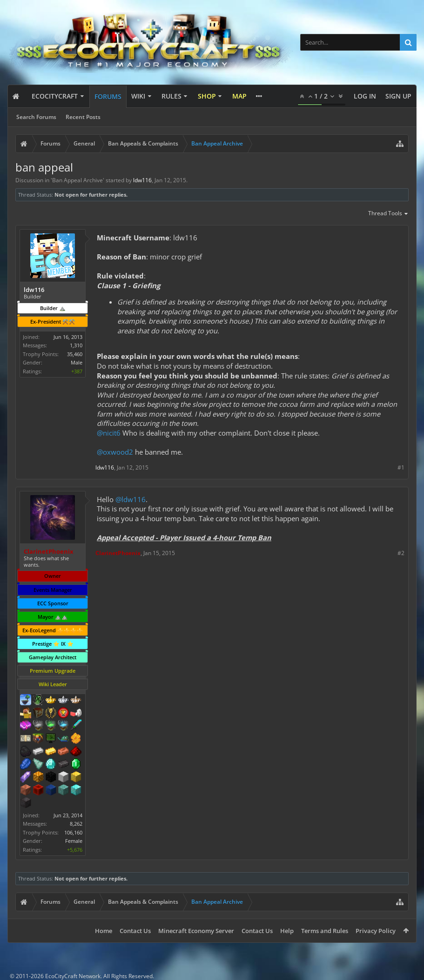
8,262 (76, 824)
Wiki (138, 96)
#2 (401, 553)
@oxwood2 (115, 452)
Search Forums (36, 117)
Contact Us (135, 931)
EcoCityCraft (55, 96)
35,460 (75, 354)
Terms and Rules (325, 931)
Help (287, 931)
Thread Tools (388, 214)
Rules (172, 96)
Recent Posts (83, 117)
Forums (108, 96)
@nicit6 (109, 433)
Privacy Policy (376, 931)
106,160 (73, 832)
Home (104, 931)
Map (239, 96)
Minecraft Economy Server (196, 931)
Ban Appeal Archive (77, 180)
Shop (207, 96)
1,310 (76, 345)
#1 (401, 467)
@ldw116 (131, 499)
